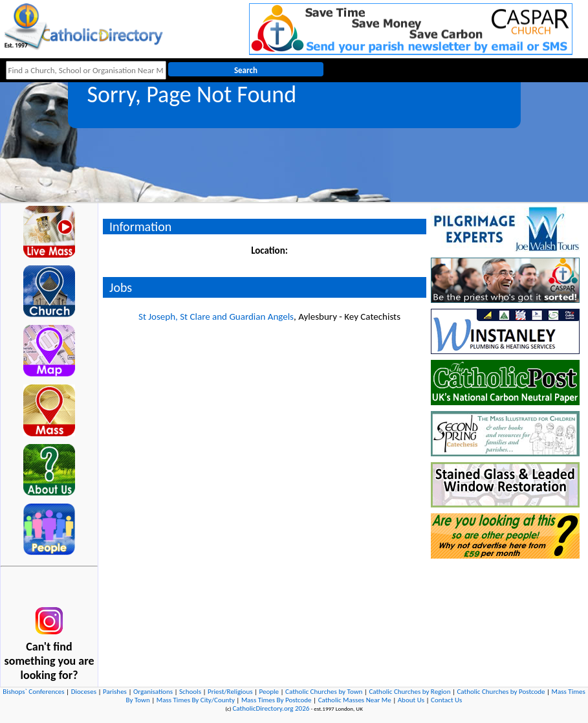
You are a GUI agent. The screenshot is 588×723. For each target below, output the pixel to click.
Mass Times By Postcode (277, 700)
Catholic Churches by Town (324, 692)
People (269, 692)
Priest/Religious (230, 692)
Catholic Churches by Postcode (501, 692)
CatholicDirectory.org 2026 (271, 708)
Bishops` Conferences (33, 692)
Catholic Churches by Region (409, 692)
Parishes (115, 692)
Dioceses (84, 692)
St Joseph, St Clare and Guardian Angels (216, 317)
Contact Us (446, 700)
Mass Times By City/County (196, 700)
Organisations (153, 692)
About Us (411, 700)
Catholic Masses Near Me (355, 700)
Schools (190, 692)
